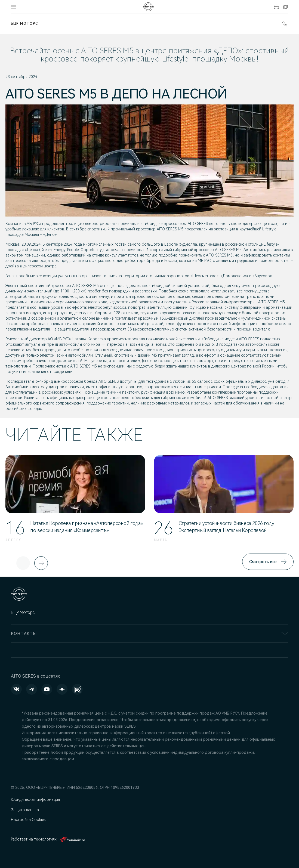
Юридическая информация (36, 799)
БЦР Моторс (24, 24)
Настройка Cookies (29, 820)
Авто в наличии (276, 7)
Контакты (285, 7)
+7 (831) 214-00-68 (285, 24)
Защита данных (26, 810)
